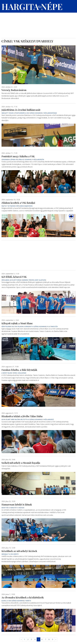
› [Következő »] (56, 639)
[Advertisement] (38, 23)
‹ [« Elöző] (21, 639)
